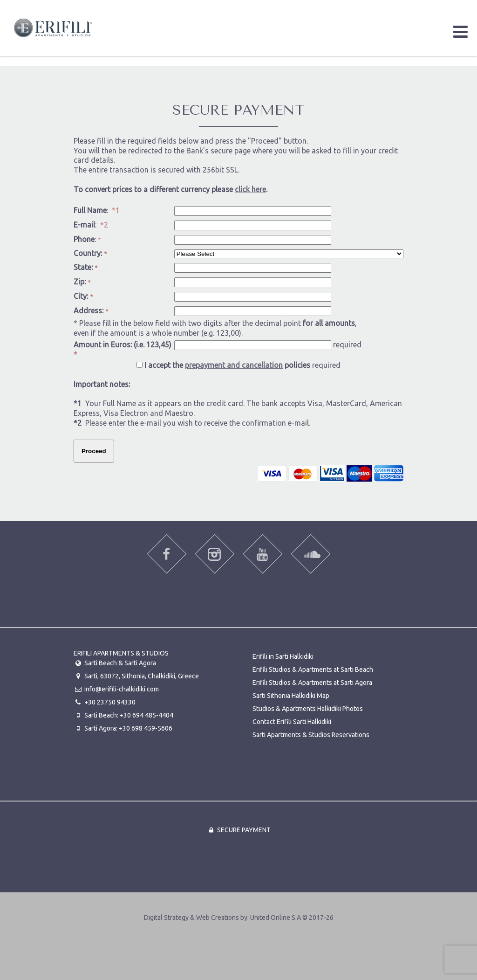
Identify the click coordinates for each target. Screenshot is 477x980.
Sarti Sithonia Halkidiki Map (291, 696)
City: (83, 296)
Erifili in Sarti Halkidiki (283, 656)
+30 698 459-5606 (146, 728)
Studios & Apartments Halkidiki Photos (308, 709)
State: (85, 267)
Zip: (82, 282)
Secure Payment (238, 830)
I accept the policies (227, 365)
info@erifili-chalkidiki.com (122, 689)
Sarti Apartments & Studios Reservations (311, 735)
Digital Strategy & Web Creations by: (239, 918)
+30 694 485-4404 (147, 715)
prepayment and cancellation (234, 365)
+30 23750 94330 (110, 702)
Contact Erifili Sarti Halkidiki (292, 722)
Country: (90, 253)
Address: (91, 311)
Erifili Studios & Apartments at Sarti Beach (313, 669)
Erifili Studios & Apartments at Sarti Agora (312, 683)
